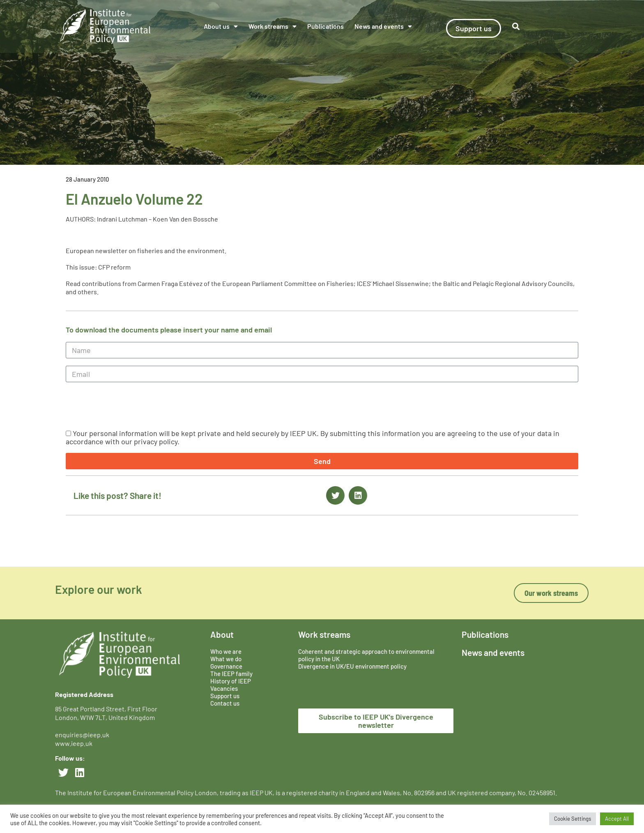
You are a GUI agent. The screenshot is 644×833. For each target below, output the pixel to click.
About (222, 634)
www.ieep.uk (74, 743)
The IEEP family (231, 674)
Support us (225, 696)
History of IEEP (231, 681)
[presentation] (128, 406)
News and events (383, 26)
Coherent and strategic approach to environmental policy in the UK (366, 655)
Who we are (226, 651)
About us (221, 26)
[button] (516, 27)
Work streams (273, 26)
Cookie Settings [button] (573, 819)
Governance (226, 666)
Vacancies (224, 688)
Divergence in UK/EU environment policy (352, 666)
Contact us (225, 703)
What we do (226, 659)
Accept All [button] (617, 819)
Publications (325, 26)
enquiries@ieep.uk (83, 735)
